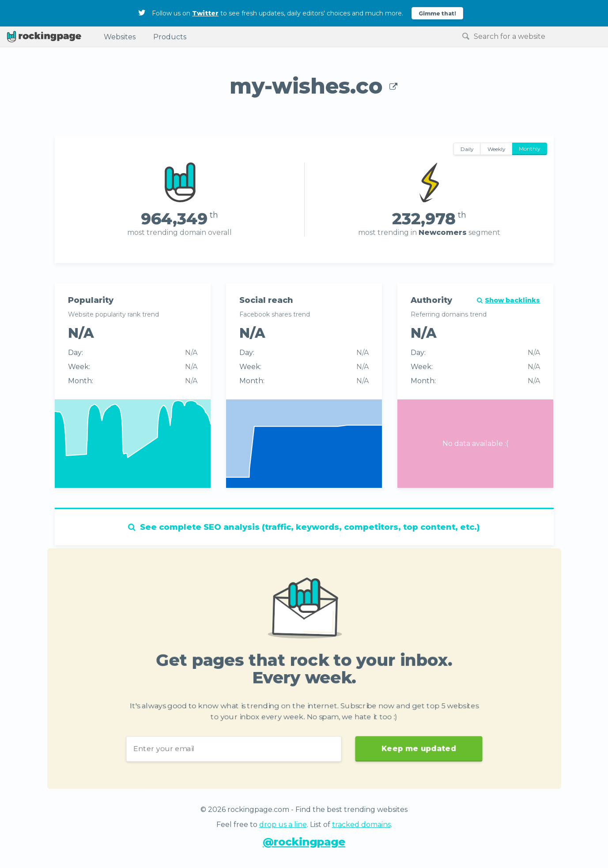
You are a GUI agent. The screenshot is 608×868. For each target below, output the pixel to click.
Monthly (530, 149)
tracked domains (361, 825)
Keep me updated (422, 751)
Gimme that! (437, 13)
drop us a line (283, 825)
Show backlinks (508, 300)
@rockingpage (304, 842)
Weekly (497, 149)
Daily (467, 149)
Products (170, 37)
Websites (120, 37)
